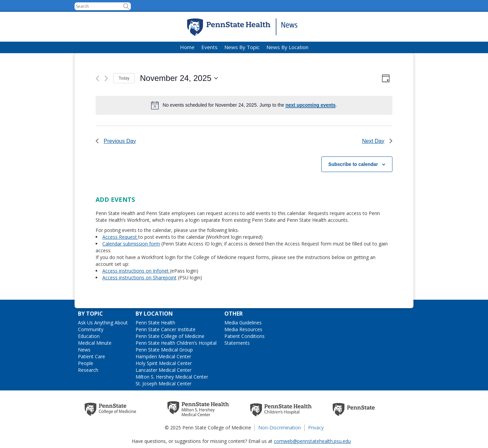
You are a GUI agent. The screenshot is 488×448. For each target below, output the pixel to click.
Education (89, 336)
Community (91, 329)
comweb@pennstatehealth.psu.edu (312, 441)
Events (209, 47)
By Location (154, 314)
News (84, 350)
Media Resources (243, 329)
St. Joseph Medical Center (164, 383)
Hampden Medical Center (163, 356)
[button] (126, 6)
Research (88, 370)
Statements (237, 343)
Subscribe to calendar (353, 164)
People (86, 363)
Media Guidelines (243, 323)
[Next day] (106, 78)
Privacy (316, 428)
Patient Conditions (245, 336)
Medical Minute (95, 343)
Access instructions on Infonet (136, 271)
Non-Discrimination (280, 428)
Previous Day (116, 141)
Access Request (120, 237)
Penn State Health (155, 323)
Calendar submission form (131, 244)
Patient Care (91, 356)
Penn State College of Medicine (170, 336)
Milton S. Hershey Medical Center (172, 377)
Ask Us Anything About (103, 323)
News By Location (287, 47)
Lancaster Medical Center (164, 370)
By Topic (90, 314)
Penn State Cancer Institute (166, 329)
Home (187, 47)
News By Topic (242, 47)
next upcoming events (310, 105)
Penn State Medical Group (164, 350)
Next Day (377, 141)
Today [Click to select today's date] (124, 78)
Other (233, 314)
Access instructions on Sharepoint (139, 278)
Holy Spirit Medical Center (164, 363)
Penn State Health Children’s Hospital (176, 343)
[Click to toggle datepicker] (179, 78)
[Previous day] (97, 78)
